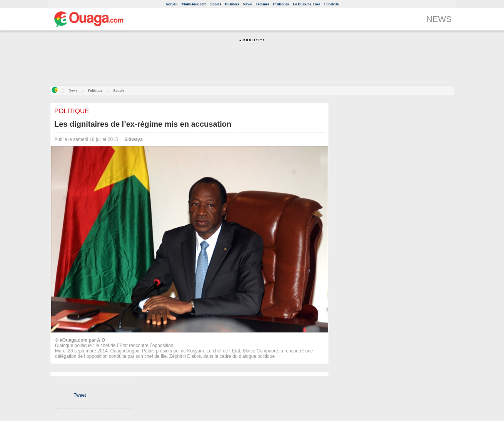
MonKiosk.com (194, 4)
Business (232, 4)
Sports (216, 4)
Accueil (172, 4)
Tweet (80, 395)
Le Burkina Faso (307, 4)
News (247, 4)
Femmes (262, 4)
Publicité (331, 4)
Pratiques (281, 4)
